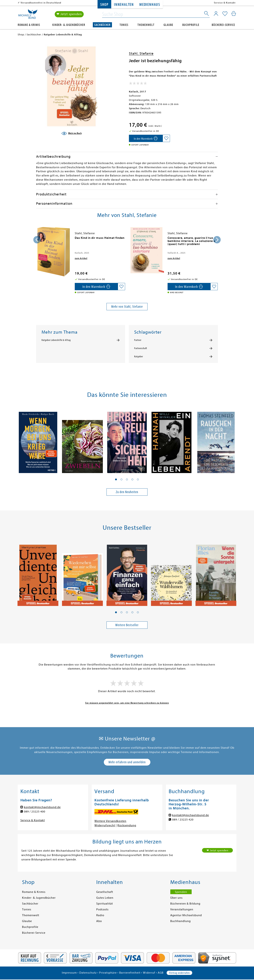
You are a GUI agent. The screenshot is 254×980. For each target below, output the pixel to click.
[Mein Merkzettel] (225, 14)
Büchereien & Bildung (185, 904)
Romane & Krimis (29, 25)
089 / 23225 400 (35, 812)
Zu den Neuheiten (127, 492)
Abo (99, 921)
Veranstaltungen (182, 909)
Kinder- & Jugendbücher (69, 25)
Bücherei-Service (223, 25)
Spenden (181, 892)
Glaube (168, 25)
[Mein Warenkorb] (234, 14)
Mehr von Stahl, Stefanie (127, 307)
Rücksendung (127, 825)
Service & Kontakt (225, 3)
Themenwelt (146, 25)
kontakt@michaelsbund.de (42, 807)
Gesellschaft (105, 892)
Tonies (124, 25)
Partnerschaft (141, 348)
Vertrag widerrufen (179, 973)
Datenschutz (88, 973)
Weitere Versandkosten (110, 821)
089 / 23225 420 (183, 820)
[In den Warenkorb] (146, 138)
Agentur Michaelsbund (186, 915)
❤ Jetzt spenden (69, 14)
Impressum (69, 973)
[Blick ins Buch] (71, 133)
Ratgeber (139, 357)
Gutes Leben (105, 898)
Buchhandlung (181, 921)
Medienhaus (150, 5)
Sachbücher (102, 25)
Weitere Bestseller (127, 625)
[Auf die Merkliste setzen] (166, 138)
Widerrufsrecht (105, 825)
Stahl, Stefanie (141, 54)
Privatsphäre (108, 973)
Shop (104, 5)
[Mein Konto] (216, 14)
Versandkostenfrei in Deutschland (41, 3)
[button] (116, 479)
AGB (161, 973)
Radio (100, 915)
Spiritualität (105, 904)
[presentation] (37, 240)
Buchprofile (191, 25)
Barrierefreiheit (130, 973)
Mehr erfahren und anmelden (127, 762)
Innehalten (124, 5)
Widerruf (149, 973)
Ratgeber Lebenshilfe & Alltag (56, 340)
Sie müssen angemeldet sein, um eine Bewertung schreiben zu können (127, 703)
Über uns (176, 898)
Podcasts (102, 909)
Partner (138, 340)
